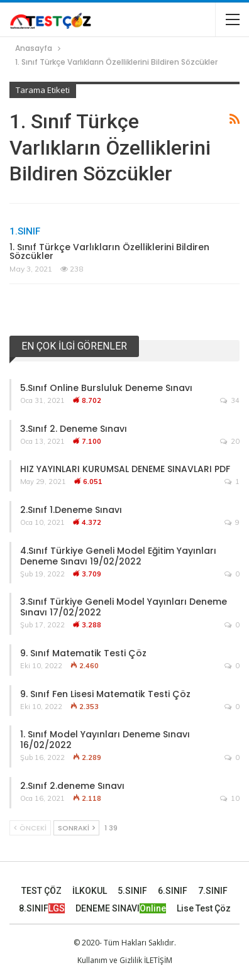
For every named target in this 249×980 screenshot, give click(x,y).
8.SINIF (42, 908)
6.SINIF (173, 891)
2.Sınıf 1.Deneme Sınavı (71, 510)
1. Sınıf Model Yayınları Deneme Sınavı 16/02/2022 (105, 740)
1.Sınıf (25, 231)
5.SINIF (132, 891)
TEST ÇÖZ (41, 891)
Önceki (30, 828)
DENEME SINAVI (121, 908)
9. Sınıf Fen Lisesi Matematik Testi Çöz (105, 694)
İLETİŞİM (158, 960)
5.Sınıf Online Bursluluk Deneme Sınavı (106, 388)
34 (230, 400)
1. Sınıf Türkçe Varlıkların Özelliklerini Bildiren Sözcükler (109, 251)
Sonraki (76, 828)
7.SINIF (213, 891)
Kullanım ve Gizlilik (110, 960)
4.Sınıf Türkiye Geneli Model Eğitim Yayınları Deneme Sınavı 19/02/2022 (118, 556)
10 (230, 798)
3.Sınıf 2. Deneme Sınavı (74, 429)
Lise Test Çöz (204, 908)
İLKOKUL (90, 891)
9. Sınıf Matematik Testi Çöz (83, 653)
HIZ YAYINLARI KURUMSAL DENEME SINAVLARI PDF (125, 469)
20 (230, 441)
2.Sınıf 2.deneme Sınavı (72, 786)
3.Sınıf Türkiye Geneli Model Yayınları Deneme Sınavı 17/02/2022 (124, 607)
